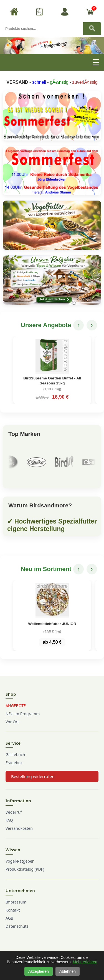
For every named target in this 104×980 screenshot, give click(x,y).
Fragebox (14, 763)
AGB (9, 918)
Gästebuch (15, 755)
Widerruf (14, 812)
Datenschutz (17, 926)
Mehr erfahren (85, 962)
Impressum (16, 902)
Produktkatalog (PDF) (25, 869)
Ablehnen (68, 971)
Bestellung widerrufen (33, 776)
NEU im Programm (23, 714)
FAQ (9, 820)
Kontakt (13, 910)
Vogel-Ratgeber (20, 861)
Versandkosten (19, 828)
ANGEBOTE (16, 706)
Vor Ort (12, 722)
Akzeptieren (39, 971)
